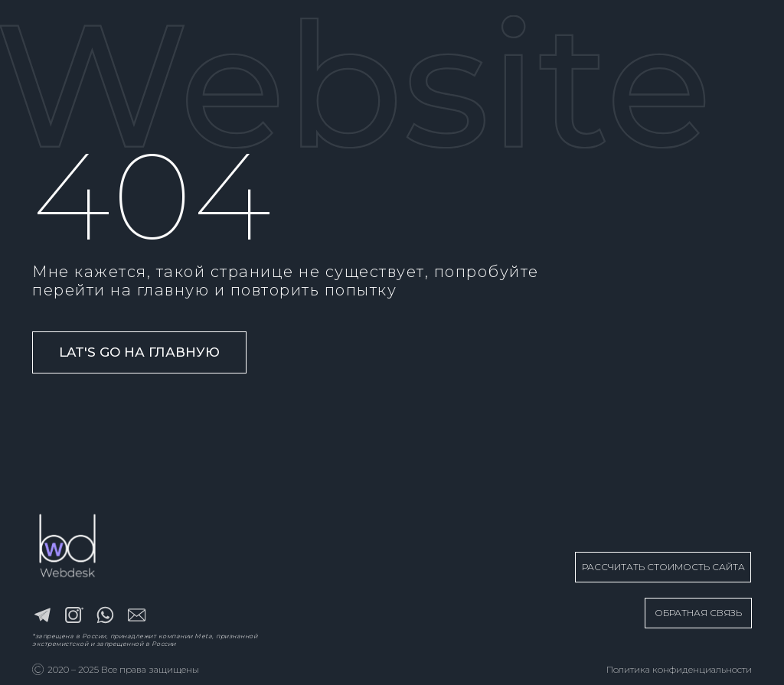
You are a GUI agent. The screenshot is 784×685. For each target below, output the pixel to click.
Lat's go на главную (139, 352)
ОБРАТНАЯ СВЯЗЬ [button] (698, 613)
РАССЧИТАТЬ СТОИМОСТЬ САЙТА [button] (663, 567)
